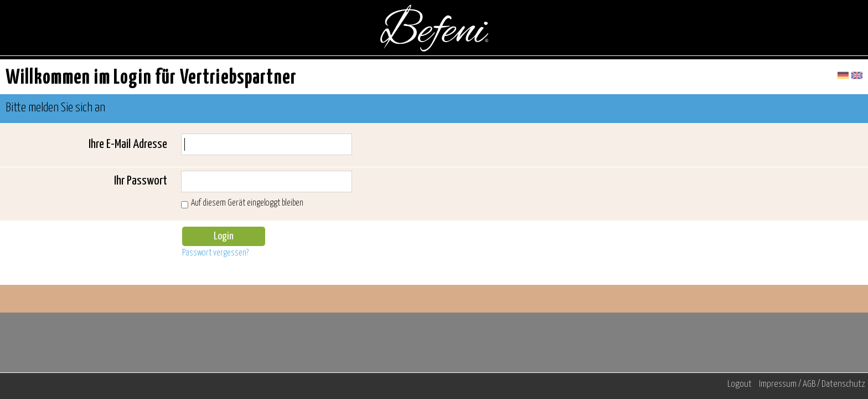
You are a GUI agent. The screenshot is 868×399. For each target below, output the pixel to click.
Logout (740, 384)
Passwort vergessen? (215, 253)
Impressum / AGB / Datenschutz (812, 384)
